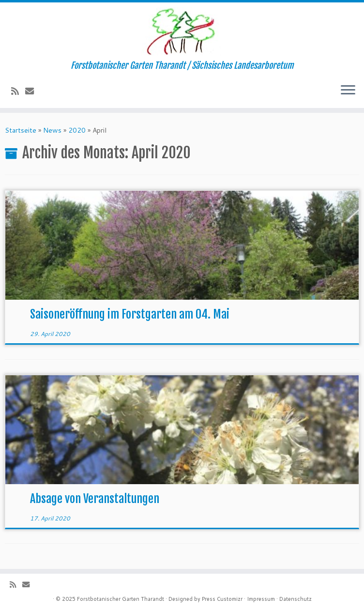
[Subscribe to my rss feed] (18, 91)
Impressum (261, 599)
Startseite (21, 130)
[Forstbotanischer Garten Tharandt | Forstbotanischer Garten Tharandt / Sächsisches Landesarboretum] (182, 31)
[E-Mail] (33, 91)
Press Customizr (222, 599)
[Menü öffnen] (348, 91)
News (52, 130)
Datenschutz (296, 599)
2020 (77, 130)
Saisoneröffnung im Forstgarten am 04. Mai (130, 314)
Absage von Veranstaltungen (95, 499)
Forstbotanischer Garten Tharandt (121, 599)
